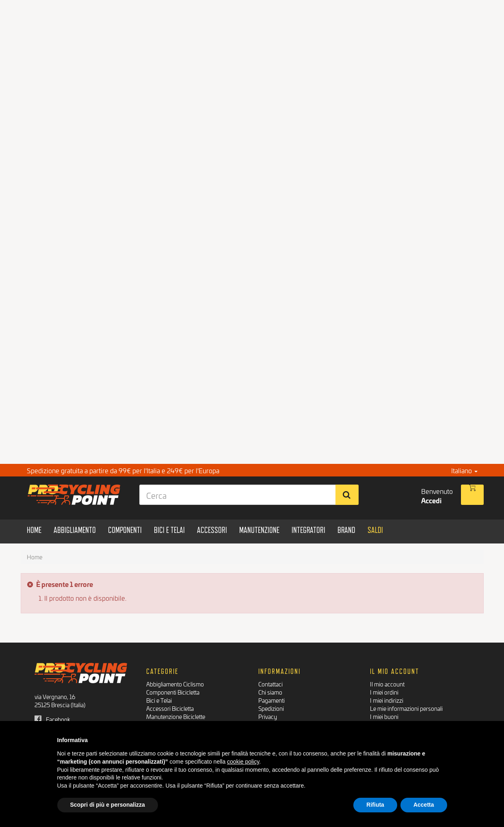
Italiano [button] (464, 470)
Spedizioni (271, 708)
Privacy (268, 716)
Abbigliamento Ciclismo (175, 684)
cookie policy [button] (243, 762)
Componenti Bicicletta (173, 692)
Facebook (52, 719)
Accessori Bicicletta (170, 708)
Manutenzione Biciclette (176, 716)
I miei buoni (384, 716)
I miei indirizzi (387, 700)
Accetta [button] (424, 805)
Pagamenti (271, 700)
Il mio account (387, 684)
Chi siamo (270, 692)
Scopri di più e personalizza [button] (108, 805)
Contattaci (270, 684)
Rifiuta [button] (375, 805)
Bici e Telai (159, 700)
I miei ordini (384, 692)
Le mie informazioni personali (406, 708)
